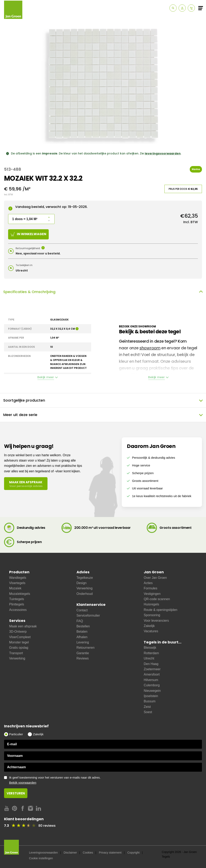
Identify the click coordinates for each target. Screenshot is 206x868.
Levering (83, 642)
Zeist (147, 707)
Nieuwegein (152, 691)
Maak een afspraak (23, 626)
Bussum (150, 701)
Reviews (83, 658)
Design (82, 583)
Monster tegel (19, 642)
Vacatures (151, 631)
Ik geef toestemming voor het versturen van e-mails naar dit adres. (106, 780)
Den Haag (151, 664)
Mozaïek (15, 588)
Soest (148, 712)
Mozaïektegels (20, 594)
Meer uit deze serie (103, 415)
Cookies (88, 853)
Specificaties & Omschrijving (103, 292)
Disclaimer (70, 853)
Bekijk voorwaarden (23, 783)
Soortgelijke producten (103, 400)
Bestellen (83, 626)
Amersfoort (152, 674)
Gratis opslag (19, 648)
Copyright (133, 853)
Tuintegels (17, 599)
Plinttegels (17, 604)
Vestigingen (152, 594)
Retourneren (86, 648)
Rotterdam (151, 653)
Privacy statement (110, 853)
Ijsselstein (151, 696)
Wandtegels (18, 578)
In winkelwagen (29, 234)
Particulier (16, 734)
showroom (150, 348)
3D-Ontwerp (18, 632)
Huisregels (151, 604)
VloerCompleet (20, 637)
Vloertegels (17, 583)
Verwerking (17, 658)
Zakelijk (149, 626)
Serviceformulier (88, 615)
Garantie (83, 653)
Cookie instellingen (41, 858)
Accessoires (18, 610)
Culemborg (152, 685)
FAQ (80, 621)
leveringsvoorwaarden (163, 153)
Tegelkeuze (85, 578)
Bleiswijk (150, 648)
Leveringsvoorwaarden (43, 853)
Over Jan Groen (155, 578)
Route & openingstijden (160, 610)
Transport (16, 653)
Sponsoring (152, 615)
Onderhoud (85, 594)
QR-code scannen (157, 599)
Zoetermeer (152, 669)
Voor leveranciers (156, 621)
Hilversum (151, 680)
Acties (148, 583)
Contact (82, 610)
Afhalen (82, 637)
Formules (150, 588)
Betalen (82, 632)
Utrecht (149, 658)
